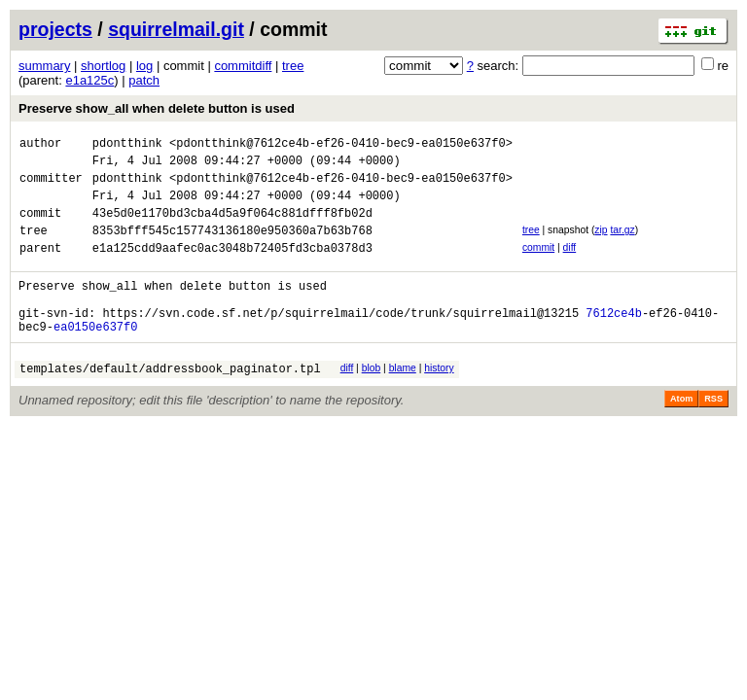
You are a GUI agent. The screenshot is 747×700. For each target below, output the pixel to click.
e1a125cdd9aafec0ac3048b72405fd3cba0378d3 (232, 268)
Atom (681, 434)
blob (372, 400)
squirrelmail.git (176, 29)
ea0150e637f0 (95, 358)
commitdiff (243, 66)
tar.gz (622, 245)
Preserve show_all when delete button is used (157, 108)
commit (538, 265)
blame (403, 400)
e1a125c (89, 80)
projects (55, 29)
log (144, 66)
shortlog (103, 66)
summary (44, 66)
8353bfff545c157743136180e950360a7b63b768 (232, 247)
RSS (713, 434)
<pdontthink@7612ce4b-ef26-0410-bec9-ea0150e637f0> (341, 145)
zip (601, 245)
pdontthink (127, 145)
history (439, 400)
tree (293, 66)
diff (570, 265)
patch (144, 80)
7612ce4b (614, 342)
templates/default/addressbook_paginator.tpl (170, 403)
